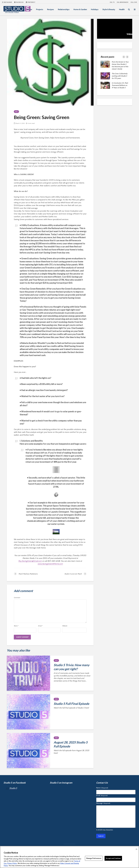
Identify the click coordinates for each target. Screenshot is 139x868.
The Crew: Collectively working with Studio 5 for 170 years (120, 76)
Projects (40, 9)
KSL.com (134, 2)
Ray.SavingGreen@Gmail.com (30, 561)
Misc (16, 112)
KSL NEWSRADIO (123, 2)
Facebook (19, 2)
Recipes (51, 9)
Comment (17, 598)
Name (16, 626)
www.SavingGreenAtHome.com (50, 564)
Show (30, 9)
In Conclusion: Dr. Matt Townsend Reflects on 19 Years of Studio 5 (120, 85)
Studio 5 (13, 788)
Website (65, 626)
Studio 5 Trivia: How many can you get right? (72, 667)
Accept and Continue (113, 858)
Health (122, 9)
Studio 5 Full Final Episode (71, 704)
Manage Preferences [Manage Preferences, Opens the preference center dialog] (94, 858)
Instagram (7, 2)
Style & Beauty (109, 9)
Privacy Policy (12, 863)
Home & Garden (80, 9)
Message (103, 803)
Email (40, 626)
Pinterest (31, 2)
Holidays (95, 9)
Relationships (64, 9)
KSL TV (112, 2)
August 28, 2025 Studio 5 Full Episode (71, 744)
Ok (136, 849)
